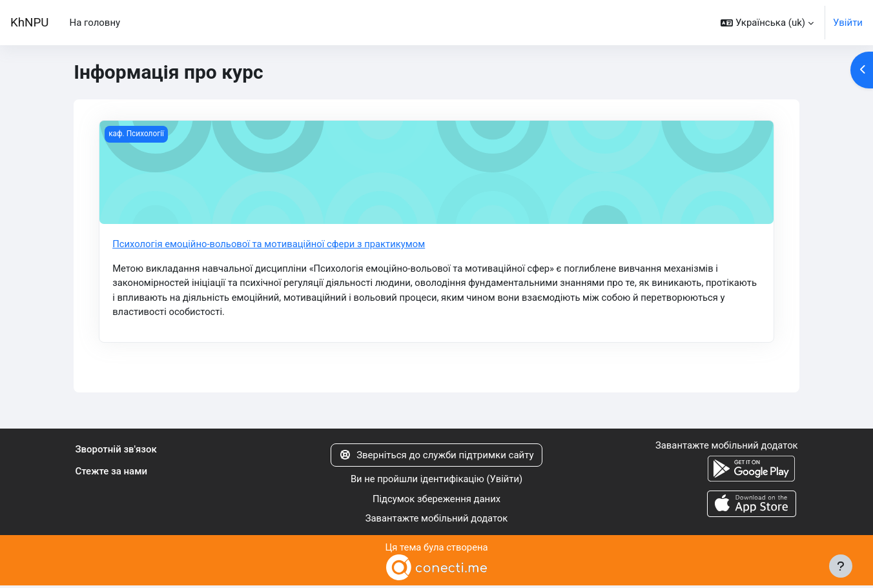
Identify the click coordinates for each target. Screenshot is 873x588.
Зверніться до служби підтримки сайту (436, 456)
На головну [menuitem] (95, 23)
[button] (767, 23)
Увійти (848, 23)
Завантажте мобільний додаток (436, 520)
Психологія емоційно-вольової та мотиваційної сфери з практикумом (271, 244)
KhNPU (29, 23)
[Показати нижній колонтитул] (841, 566)
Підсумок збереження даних (437, 500)
